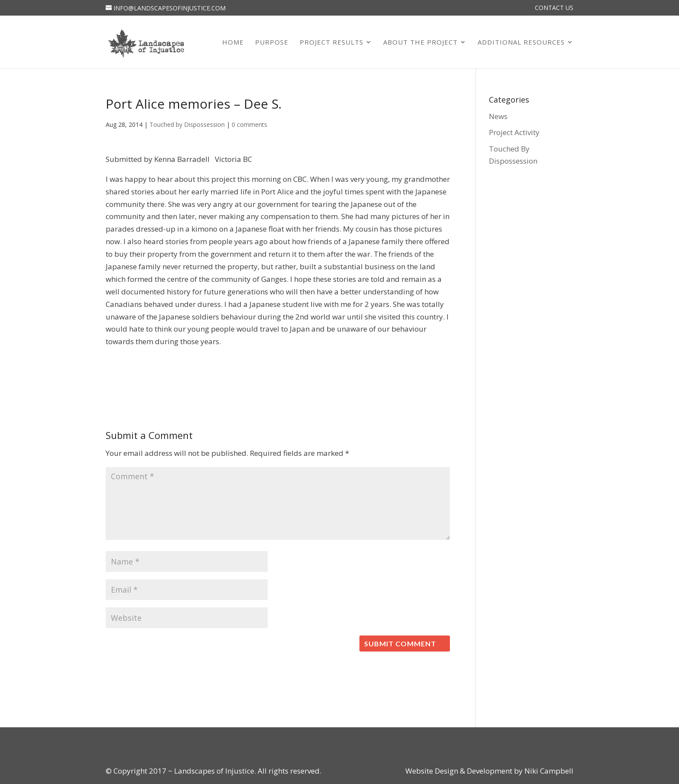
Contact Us (554, 8)
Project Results (331, 43)
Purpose (272, 43)
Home (233, 43)
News (498, 116)
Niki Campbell (548, 771)
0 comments (249, 124)
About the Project (420, 43)
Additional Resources (521, 43)
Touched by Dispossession (187, 124)
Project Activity (514, 132)
